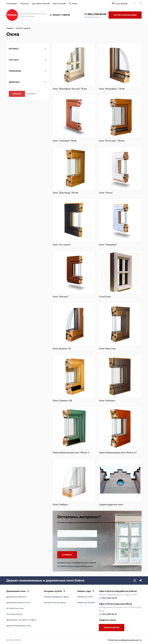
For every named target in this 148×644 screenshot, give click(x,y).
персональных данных (84, 566)
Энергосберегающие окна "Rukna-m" (118, 453)
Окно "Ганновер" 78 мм (64, 141)
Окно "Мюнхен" (61, 297)
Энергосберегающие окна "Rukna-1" (71, 453)
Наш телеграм (59, 3)
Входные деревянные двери (57, 597)
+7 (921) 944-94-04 (95, 14)
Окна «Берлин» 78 (62, 349)
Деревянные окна (16, 591)
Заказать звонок (112, 627)
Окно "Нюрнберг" (108, 245)
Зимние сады (84, 591)
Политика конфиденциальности (125, 640)
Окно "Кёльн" (106, 193)
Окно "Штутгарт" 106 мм (112, 141)
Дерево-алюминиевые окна (19, 626)
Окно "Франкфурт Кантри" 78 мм (70, 89)
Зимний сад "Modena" (86, 602)
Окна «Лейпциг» (107, 401)
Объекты (25, 3)
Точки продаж (120, 3)
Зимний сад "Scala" (85, 597)
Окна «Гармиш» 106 (62, 401)
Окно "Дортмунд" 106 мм (65, 193)
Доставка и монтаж (41, 3)
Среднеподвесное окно (111, 505)
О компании (12, 3)
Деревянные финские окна (18, 602)
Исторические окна (15, 608)
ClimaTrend (105, 297)
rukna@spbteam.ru (92, 17)
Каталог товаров (60, 15)
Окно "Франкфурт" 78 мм (112, 89)
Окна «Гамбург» (61, 505)
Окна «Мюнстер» (107, 349)
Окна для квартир (14, 614)
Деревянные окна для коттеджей (21, 620)
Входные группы (53, 591)
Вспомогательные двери (55, 602)
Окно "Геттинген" (62, 245)
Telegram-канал (107, 620)
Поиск (73, 3)
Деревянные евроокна (17, 597)
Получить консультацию (125, 15)
